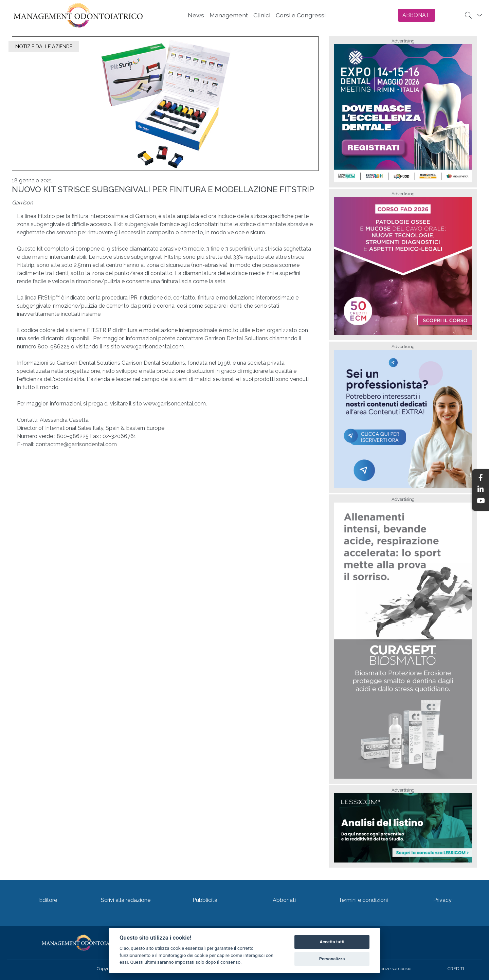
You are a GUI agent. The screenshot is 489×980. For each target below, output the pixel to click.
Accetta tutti (332, 942)
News (196, 15)
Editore (48, 900)
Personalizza (332, 959)
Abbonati (284, 900)
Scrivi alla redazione (126, 900)
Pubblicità (205, 900)
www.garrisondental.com (152, 347)
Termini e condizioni (363, 900)
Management (229, 15)
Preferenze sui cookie (390, 969)
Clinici (262, 15)
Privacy (442, 900)
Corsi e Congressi (301, 15)
